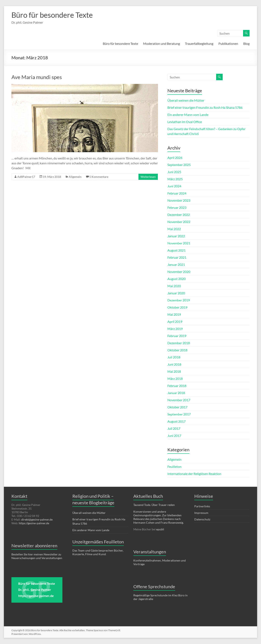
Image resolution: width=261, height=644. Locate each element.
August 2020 (176, 279)
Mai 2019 (174, 314)
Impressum (201, 513)
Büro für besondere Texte (52, 15)
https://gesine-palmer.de (34, 523)
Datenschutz (202, 519)
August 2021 (176, 250)
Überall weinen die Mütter (186, 100)
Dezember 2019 (179, 300)
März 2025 (175, 179)
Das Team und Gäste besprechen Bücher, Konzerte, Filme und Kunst (98, 552)
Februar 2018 (177, 386)
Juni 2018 (174, 364)
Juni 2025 (174, 172)
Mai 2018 (174, 371)
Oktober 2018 (177, 350)
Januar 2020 (176, 293)
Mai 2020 (174, 286)
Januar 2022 (176, 236)
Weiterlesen (148, 177)
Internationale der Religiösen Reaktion (194, 474)
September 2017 (179, 414)
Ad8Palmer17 (26, 177)
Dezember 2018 (179, 343)
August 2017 (176, 421)
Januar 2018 (176, 393)
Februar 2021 (177, 257)
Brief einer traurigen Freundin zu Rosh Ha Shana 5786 (205, 107)
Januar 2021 (176, 264)
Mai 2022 (174, 229)
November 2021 (179, 243)
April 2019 (175, 321)
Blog (246, 43)
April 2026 (175, 158)
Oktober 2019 (177, 307)
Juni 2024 (174, 186)
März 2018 (175, 379)
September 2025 (179, 165)
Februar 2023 (177, 207)
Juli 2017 (174, 428)
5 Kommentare (99, 177)
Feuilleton (174, 467)
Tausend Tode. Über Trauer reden (154, 505)
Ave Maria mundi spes (37, 77)
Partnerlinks (202, 506)
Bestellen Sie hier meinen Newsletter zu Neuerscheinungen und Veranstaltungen (37, 556)
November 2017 (179, 400)
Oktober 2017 (177, 407)
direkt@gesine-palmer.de (37, 519)
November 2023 (179, 200)
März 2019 (175, 329)
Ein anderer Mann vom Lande (188, 115)
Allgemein (75, 177)
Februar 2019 (177, 336)
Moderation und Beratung (161, 43)
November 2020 (179, 272)
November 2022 (179, 222)
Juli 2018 (174, 357)
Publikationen (228, 43)
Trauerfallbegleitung (199, 43)
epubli (160, 529)
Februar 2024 (177, 193)
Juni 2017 (174, 436)
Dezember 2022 (179, 215)
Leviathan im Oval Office (185, 122)
